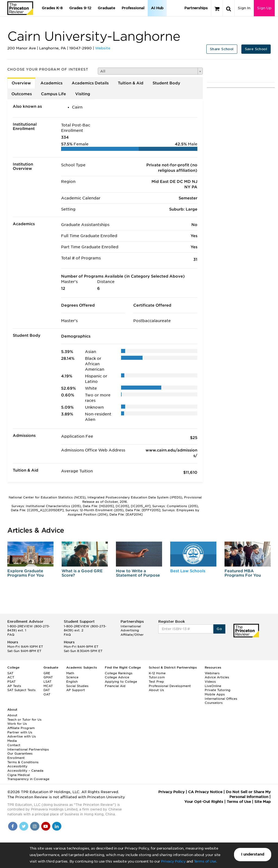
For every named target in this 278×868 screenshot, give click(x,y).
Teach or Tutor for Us (24, 720)
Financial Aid (115, 686)
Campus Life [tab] (53, 94)
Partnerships (196, 8)
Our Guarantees (20, 753)
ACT (11, 677)
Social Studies (77, 686)
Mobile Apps (215, 694)
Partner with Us (20, 732)
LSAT (47, 682)
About (12, 715)
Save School (256, 49)
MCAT (48, 686)
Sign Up (264, 8)
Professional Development (170, 686)
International (131, 626)
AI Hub (157, 8)
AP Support (76, 690)
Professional (133, 8)
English (72, 682)
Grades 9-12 (80, 8)
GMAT (48, 677)
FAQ (11, 635)
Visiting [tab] (83, 94)
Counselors (214, 703)
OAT (47, 694)
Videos (210, 682)
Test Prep (156, 682)
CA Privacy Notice (205, 792)
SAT (10, 673)
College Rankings (119, 673)
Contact (14, 745)
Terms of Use (205, 861)
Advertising (130, 630)
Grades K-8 (52, 8)
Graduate (106, 8)
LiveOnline (213, 686)
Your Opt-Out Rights (204, 802)
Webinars (212, 673)
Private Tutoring (218, 690)
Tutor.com (157, 677)
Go (219, 629)
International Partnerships (28, 749)
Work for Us (17, 724)
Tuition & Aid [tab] (131, 83)
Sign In (244, 8)
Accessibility (17, 766)
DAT (47, 690)
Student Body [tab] (166, 83)
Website (103, 48)
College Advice (117, 677)
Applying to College (121, 682)
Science (72, 677)
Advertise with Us (22, 736)
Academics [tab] (51, 83)
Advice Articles (217, 677)
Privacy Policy (173, 861)
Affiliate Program (21, 728)
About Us (156, 690)
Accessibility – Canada (25, 771)
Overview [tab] (21, 83)
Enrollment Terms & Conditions (23, 760)
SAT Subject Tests (21, 690)
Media (12, 741)
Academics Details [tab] (90, 83)
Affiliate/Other (132, 635)
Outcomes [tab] (22, 94)
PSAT (11, 682)
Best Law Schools (188, 571)
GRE (47, 673)
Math (70, 673)
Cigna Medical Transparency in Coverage (28, 777)
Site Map (263, 802)
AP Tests (14, 686)
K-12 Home (157, 673)
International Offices (221, 699)
